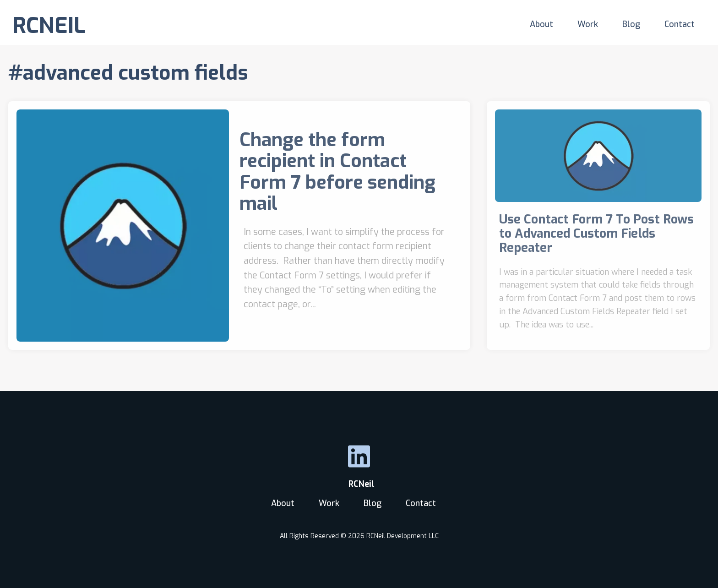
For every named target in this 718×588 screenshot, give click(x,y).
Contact (680, 24)
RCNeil (359, 484)
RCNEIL (49, 26)
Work (588, 24)
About (541, 24)
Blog (631, 24)
